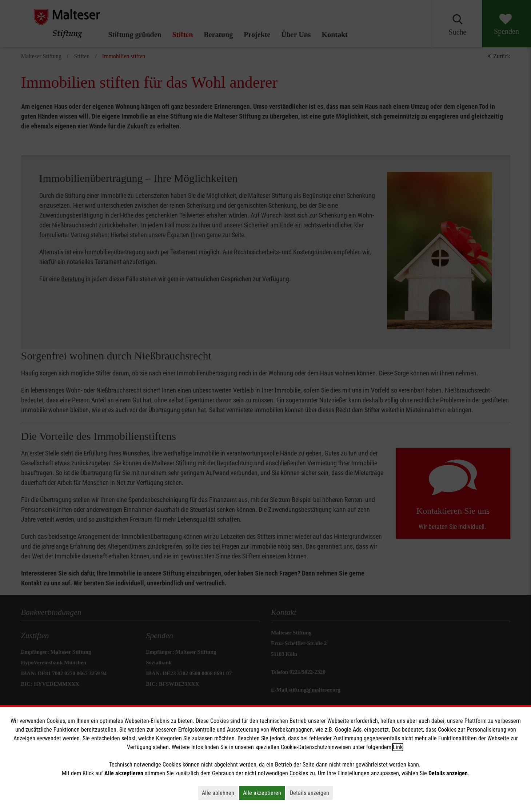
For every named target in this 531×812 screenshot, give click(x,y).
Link (398, 747)
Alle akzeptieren (264, 793)
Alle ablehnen (220, 793)
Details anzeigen (311, 793)
